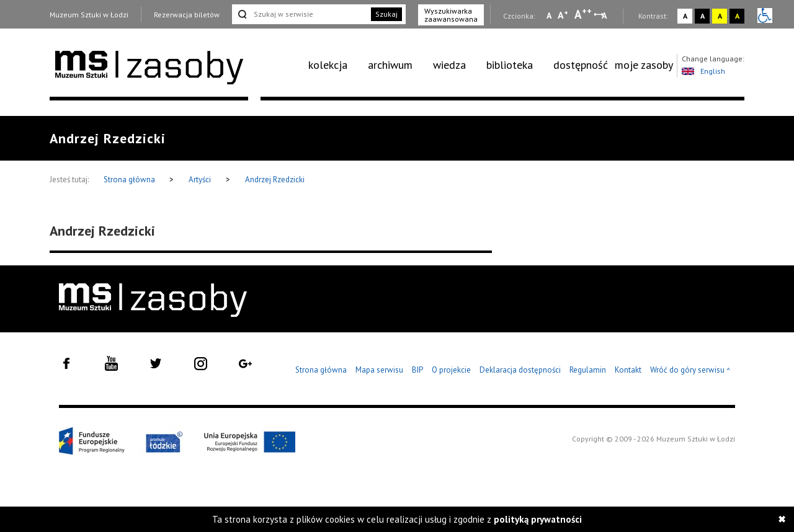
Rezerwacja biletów (187, 15)
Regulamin (588, 370)
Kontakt (628, 370)
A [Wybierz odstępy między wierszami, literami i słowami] (605, 16)
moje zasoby (644, 65)
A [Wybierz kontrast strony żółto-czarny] (720, 16)
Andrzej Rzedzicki (275, 180)
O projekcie (451, 370)
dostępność (581, 65)
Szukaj (386, 14)
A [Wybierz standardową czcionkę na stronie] (563, 15)
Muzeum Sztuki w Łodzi (89, 15)
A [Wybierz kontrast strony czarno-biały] (703, 16)
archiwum (390, 65)
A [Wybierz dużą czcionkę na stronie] (583, 14)
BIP (417, 370)
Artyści (200, 180)
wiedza (449, 65)
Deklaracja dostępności (520, 370)
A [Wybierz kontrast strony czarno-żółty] (737, 16)
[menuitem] (335, 65)
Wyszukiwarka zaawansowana (451, 15)
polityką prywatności (538, 519)
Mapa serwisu (379, 370)
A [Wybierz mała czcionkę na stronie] (549, 16)
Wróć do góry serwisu (690, 370)
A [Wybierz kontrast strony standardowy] (685, 16)
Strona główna (130, 180)
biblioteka (510, 65)
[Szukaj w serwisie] (300, 14)
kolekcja (328, 65)
